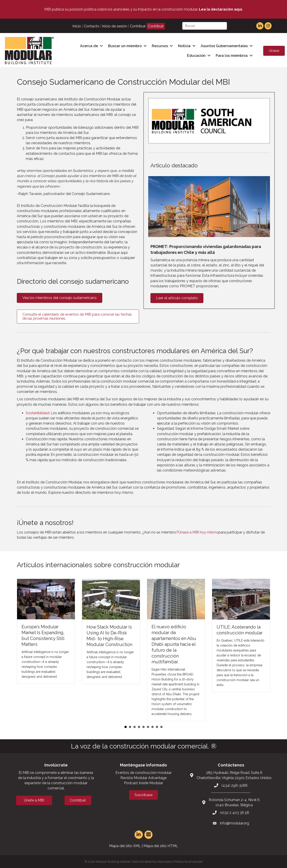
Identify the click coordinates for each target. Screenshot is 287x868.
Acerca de (89, 46)
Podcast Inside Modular (143, 783)
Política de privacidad (188, 861)
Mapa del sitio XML (125, 845)
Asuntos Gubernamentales (224, 46)
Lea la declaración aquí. (221, 9)
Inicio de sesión (115, 26)
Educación (196, 55)
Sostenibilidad (37, 413)
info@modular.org (235, 823)
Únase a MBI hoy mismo (198, 532)
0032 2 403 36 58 (235, 812)
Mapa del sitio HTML (161, 845)
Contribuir (138, 26)
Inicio (77, 26)
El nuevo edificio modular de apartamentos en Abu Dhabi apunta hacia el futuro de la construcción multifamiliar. (174, 644)
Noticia (184, 46)
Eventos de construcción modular (143, 772)
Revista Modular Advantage (143, 777)
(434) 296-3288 (235, 785)
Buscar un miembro (125, 46)
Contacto (91, 26)
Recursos (160, 46)
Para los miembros (232, 55)
